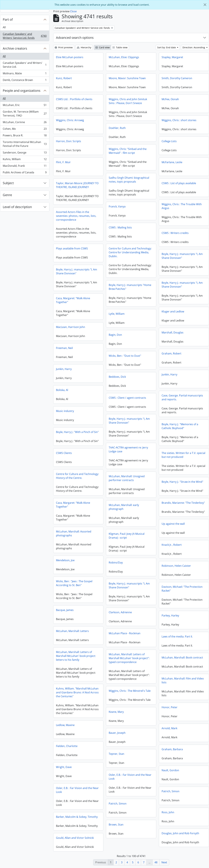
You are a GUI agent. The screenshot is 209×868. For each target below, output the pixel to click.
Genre (7, 195)
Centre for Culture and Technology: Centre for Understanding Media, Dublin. (130, 252)
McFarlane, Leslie (172, 162)
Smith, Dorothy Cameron (177, 78)
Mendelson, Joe (65, 560)
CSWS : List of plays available (179, 183)
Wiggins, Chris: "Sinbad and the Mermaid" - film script (128, 151)
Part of (8, 19)
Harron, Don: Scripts (69, 141)
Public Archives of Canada (25, 173)
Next (164, 862)
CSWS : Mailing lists (120, 227)
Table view (120, 47)
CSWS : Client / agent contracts (127, 398)
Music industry (65, 411)
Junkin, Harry (64, 369)
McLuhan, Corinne (25, 123)
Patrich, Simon (170, 791)
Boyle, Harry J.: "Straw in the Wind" (182, 482)
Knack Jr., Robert (172, 545)
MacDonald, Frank (25, 166)
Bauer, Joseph (117, 733)
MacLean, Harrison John (71, 327)
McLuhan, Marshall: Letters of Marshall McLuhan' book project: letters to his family (76, 656)
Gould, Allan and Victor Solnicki (75, 838)
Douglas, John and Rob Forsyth (180, 833)
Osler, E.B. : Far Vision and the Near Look (130, 777)
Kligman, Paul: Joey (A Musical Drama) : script (127, 536)
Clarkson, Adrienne (120, 612)
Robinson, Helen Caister (176, 566)
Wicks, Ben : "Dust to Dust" (125, 356)
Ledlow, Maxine (65, 725)
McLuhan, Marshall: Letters (72, 631)
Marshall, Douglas (173, 332)
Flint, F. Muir (63, 162)
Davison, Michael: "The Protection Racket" (182, 589)
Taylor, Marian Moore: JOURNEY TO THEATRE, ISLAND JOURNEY (77, 185)
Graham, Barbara (172, 749)
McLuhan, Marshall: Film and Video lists (183, 680)
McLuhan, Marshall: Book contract (182, 658)
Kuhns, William (25, 160)
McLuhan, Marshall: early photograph (124, 507)
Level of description (17, 207)
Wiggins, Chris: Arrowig (70, 120)
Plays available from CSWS (72, 248)
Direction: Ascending (194, 47)
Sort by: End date (167, 47)
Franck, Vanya (117, 206)
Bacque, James (65, 610)
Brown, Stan (116, 825)
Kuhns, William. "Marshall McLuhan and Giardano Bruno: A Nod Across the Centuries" (77, 692)
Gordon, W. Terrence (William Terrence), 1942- (25, 114)
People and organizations (22, 91)
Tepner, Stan (116, 754)
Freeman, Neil (64, 348)
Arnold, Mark (169, 728)
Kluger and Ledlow (173, 311)
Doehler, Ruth (117, 128)
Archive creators (15, 48)
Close (73, 11)
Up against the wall (173, 524)
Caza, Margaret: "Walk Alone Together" (73, 300)
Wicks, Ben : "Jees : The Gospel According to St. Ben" (74, 583)
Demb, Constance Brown (25, 81)
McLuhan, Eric (25, 106)
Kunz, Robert (64, 78)
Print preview (64, 47)
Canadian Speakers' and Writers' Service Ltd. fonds (25, 36)
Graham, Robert (171, 353)
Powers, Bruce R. (25, 136)
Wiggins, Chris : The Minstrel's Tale (130, 691)
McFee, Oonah (170, 99)
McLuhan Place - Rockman (125, 633)
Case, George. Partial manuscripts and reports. (182, 397)
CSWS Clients (64, 453)
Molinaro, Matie (25, 74)
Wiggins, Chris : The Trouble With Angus (182, 206)
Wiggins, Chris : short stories (179, 120)
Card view (103, 47)
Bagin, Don (115, 335)
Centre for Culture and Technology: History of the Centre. (77, 476)
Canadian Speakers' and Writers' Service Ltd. (25, 65)
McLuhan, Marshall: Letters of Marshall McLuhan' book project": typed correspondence (129, 658)
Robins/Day (116, 563)
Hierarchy (84, 47)
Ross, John (168, 812)
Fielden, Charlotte (67, 746)
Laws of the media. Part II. (177, 637)
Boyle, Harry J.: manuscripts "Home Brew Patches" (130, 287)
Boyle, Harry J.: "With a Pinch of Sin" (77, 432)
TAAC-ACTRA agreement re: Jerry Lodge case (128, 449)
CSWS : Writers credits (175, 233)
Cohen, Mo (25, 129)
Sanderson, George (25, 153)
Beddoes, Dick (117, 377)
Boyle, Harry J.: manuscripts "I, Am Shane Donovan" (182, 256)
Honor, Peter (170, 707)
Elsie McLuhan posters (70, 57)
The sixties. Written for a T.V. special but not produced (183, 455)
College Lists (169, 141)
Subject (8, 183)
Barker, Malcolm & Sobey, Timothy (77, 817)
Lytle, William (117, 314)
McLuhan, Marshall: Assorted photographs (74, 533)
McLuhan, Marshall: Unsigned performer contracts (127, 478)
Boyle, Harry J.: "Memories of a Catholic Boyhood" (180, 426)
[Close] (205, 5)
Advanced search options (75, 38)
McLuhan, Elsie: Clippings (124, 57)
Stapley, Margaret (172, 57)
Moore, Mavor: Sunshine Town (127, 78)
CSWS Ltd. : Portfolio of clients (74, 99)
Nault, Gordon (170, 770)
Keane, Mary (116, 712)
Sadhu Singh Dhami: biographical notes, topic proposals (129, 180)
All (4, 27)
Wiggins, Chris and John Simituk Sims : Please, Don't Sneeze (128, 101)
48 (156, 862)
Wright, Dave (64, 767)
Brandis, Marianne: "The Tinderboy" (183, 503)
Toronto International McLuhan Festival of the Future (25, 144)
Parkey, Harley (170, 615)
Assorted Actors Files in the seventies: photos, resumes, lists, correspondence (76, 216)
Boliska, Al (62, 390)
